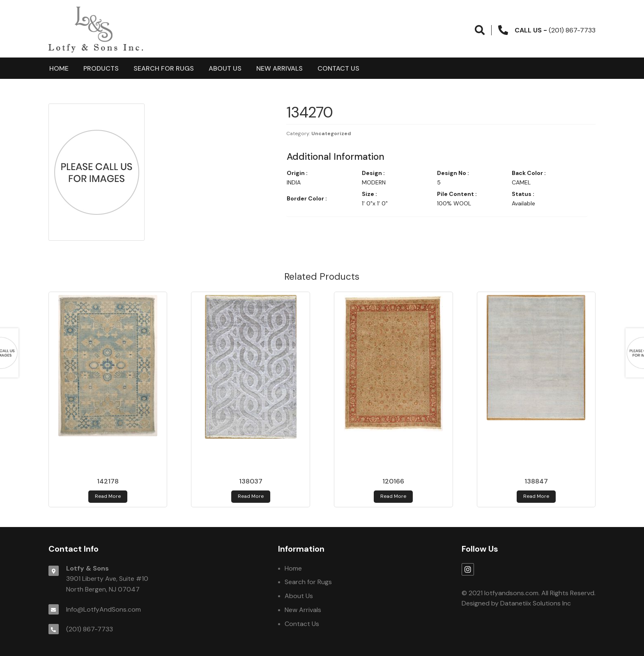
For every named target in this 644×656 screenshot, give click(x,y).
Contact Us (338, 68)
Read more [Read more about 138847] (536, 496)
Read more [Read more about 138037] (251, 496)
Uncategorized (331, 134)
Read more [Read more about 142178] (108, 496)
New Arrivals (279, 68)
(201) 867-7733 (90, 629)
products (101, 68)
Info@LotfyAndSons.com (103, 609)
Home (59, 68)
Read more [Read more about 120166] (393, 496)
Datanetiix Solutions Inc (536, 603)
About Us (225, 68)
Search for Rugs (164, 68)
